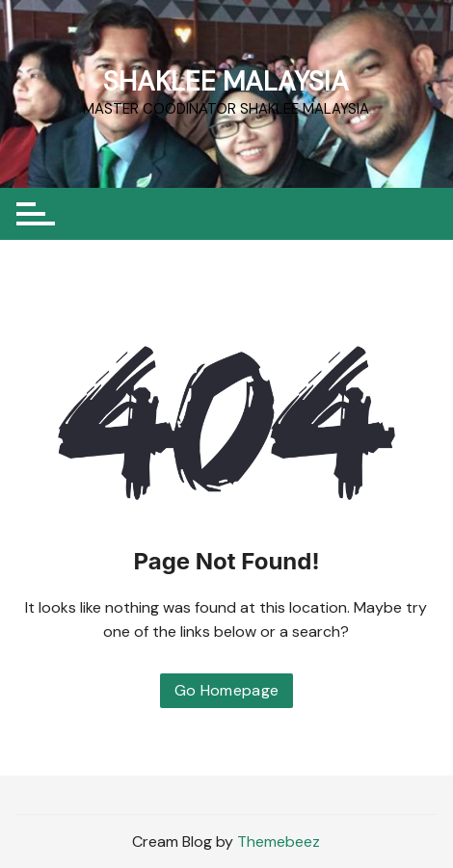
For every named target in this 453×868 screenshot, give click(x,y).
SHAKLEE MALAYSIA (226, 81)
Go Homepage (227, 690)
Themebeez (279, 842)
